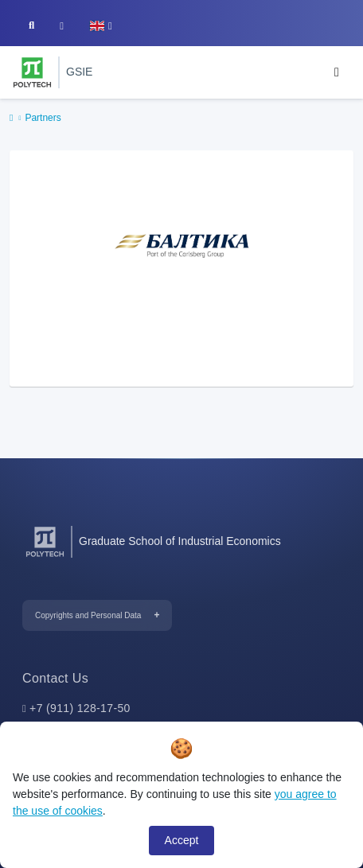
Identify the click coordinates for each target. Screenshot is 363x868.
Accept (182, 840)
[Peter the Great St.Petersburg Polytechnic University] (32, 72)
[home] (11, 119)
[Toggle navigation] (337, 72)
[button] (101, 26)
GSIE (79, 72)
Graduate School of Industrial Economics (180, 541)
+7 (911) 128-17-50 (80, 708)
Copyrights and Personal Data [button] (88, 615)
